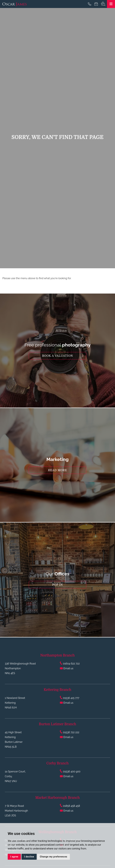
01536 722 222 (70, 732)
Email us (67, 668)
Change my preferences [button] (53, 857)
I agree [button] (14, 857)
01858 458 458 (70, 806)
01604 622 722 (70, 664)
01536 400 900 (70, 772)
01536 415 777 (70, 698)
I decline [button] (29, 857)
